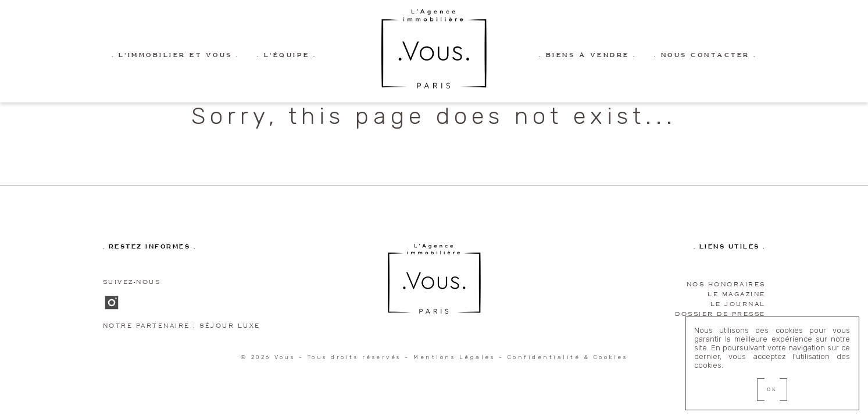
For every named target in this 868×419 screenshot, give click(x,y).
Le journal (738, 304)
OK (772, 390)
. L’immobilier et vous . (176, 55)
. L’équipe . (287, 55)
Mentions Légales (454, 357)
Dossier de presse (720, 314)
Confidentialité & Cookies (568, 357)
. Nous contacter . (706, 55)
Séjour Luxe (230, 326)
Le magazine (737, 294)
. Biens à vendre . (588, 55)
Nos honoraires (726, 284)
